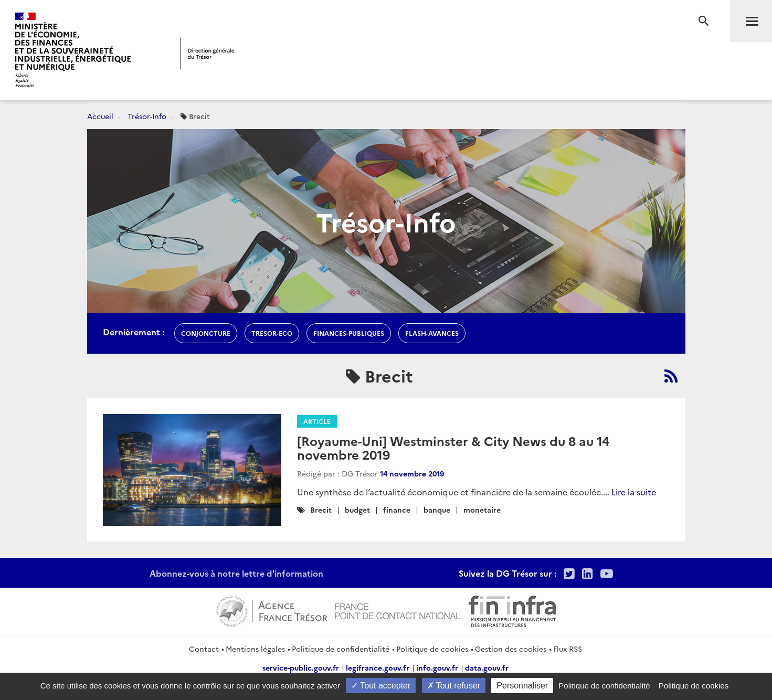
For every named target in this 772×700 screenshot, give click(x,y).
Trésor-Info (147, 116)
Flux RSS (568, 649)
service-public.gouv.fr (301, 667)
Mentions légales (255, 649)
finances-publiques (349, 333)
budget (357, 510)
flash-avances (432, 333)
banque (437, 510)
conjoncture (206, 333)
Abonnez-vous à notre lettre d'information (236, 573)
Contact (204, 649)
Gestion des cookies (511, 649)
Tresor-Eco (272, 333)
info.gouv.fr (437, 667)
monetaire (482, 510)
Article (317, 421)
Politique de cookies (432, 649)
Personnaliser (522, 686)
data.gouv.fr (487, 667)
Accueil (100, 116)
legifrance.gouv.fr (378, 667)
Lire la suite (634, 492)
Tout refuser (454, 686)
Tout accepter (381, 686)
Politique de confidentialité (341, 649)
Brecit (321, 510)
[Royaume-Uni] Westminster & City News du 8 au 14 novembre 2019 (453, 447)
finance (397, 510)
